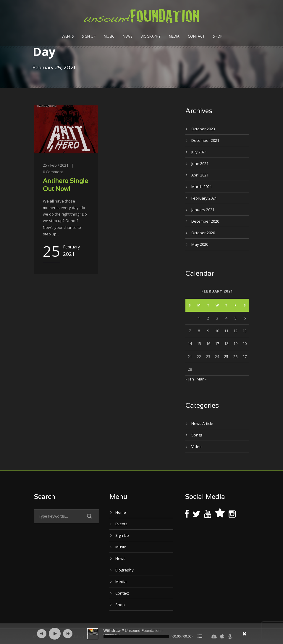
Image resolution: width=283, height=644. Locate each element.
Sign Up (89, 36)
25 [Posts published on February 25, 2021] (226, 356)
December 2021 (205, 140)
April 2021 (200, 175)
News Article (202, 423)
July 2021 (199, 152)
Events (68, 36)
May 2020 (200, 244)
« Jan (190, 379)
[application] (142, 634)
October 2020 (203, 233)
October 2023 (203, 129)
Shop (218, 36)
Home (121, 512)
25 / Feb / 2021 (56, 165)
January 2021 (203, 210)
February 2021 (204, 198)
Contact (196, 36)
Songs (197, 435)
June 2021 (200, 163)
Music (109, 36)
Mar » (202, 379)
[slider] (136, 637)
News (127, 36)
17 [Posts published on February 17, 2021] (217, 343)
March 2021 (202, 187)
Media (174, 36)
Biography (151, 36)
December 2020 (205, 221)
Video (197, 447)
